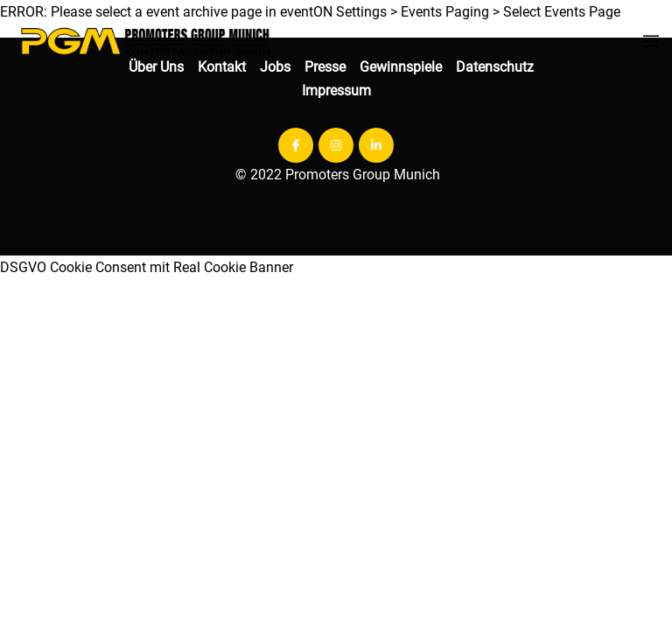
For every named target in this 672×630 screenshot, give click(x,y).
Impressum (336, 91)
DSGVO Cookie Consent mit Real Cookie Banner (147, 267)
